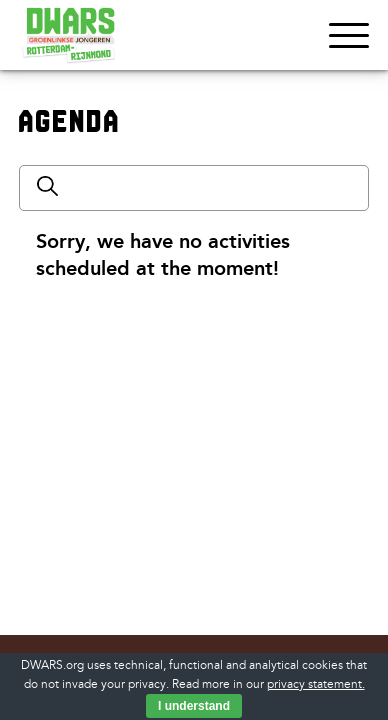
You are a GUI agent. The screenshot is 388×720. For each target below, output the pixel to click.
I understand (194, 706)
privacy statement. (316, 684)
